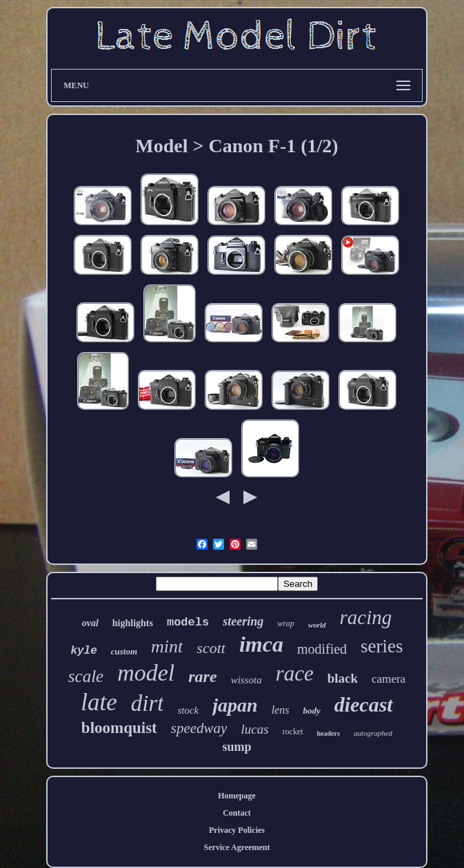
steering (243, 621)
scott (211, 648)
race (295, 673)
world (317, 625)
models (188, 622)
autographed (373, 733)
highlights (133, 623)
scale (86, 676)
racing (366, 617)
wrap (286, 623)
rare (202, 676)
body (311, 711)
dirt (148, 703)
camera (389, 679)
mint (167, 647)
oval (90, 623)
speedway (199, 728)
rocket (293, 732)
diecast (364, 704)
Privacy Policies (237, 830)
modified (322, 649)
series (382, 646)
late (99, 702)
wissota (246, 680)
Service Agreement (236, 847)
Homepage (237, 796)
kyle (83, 651)
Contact (237, 813)
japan (235, 705)
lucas (254, 729)
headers (329, 733)
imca (261, 644)
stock (188, 710)
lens (281, 710)
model (146, 673)
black (343, 678)
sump (236, 747)
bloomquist (119, 728)
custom (124, 651)
